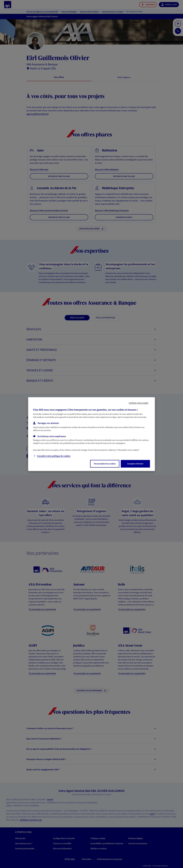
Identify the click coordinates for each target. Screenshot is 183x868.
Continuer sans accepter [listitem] (139, 403)
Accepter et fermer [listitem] (135, 464)
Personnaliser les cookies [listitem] (105, 464)
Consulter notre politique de (54, 456)
